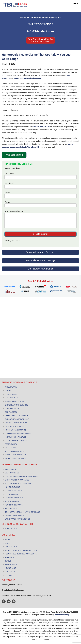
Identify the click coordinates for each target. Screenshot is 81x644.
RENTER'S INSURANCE (14, 505)
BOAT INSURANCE (12, 473)
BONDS (8, 391)
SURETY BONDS (11, 394)
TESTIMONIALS (11, 565)
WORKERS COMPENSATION (16, 455)
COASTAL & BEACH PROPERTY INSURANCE (22, 476)
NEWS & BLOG (11, 568)
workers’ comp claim (41, 127)
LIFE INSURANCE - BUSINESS (16, 441)
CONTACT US (10, 572)
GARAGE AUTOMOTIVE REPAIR (17, 419)
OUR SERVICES (11, 547)
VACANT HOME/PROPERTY (16, 458)
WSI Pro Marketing (62, 615)
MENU (74, 4)
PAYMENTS (9, 557)
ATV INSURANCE (11, 469)
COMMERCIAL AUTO (13, 409)
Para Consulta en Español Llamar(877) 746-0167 (40, 40)
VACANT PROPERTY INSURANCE (18, 519)
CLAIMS (8, 561)
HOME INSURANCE (12, 487)
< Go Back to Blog (14, 155)
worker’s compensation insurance (28, 78)
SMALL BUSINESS (12, 448)
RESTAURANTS (11, 444)
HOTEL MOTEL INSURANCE (16, 430)
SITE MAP (9, 575)
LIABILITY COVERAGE (13, 491)
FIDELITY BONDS (12, 398)
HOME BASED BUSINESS (14, 426)
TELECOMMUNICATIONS (15, 451)
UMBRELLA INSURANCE (14, 515)
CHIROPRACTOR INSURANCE (16, 405)
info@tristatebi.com (40, 31)
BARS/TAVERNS (11, 387)
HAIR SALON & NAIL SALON (16, 437)
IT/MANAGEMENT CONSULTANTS (18, 433)
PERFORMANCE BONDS (14, 401)
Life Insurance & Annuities (40, 269)
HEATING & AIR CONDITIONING (17, 423)
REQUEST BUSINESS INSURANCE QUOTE (21, 554)
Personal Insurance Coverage (41, 260)
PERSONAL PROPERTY (14, 498)
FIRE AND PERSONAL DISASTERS (18, 483)
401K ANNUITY (11, 529)
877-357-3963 (43, 24)
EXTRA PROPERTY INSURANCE (17, 480)
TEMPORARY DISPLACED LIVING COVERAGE (22, 512)
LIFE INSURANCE (12, 494)
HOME (7, 540)
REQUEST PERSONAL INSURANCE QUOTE (21, 550)
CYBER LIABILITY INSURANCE (17, 416)
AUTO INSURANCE (12, 501)
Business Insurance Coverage (41, 252)
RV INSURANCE (11, 508)
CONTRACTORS (11, 412)
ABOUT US (9, 543)
